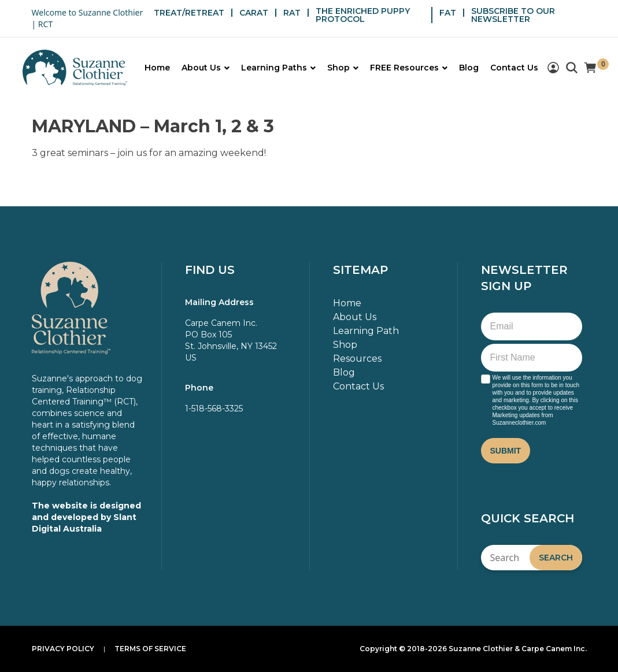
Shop (345, 345)
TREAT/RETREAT (189, 13)
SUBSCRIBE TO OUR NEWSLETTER (513, 15)
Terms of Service (150, 649)
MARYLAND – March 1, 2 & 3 (153, 126)
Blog (344, 372)
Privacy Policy (63, 649)
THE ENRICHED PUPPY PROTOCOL (363, 15)
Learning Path (366, 331)
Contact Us (358, 386)
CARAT (254, 13)
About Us (355, 317)
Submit (506, 451)
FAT (448, 13)
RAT (292, 13)
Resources (357, 359)
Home (347, 303)
